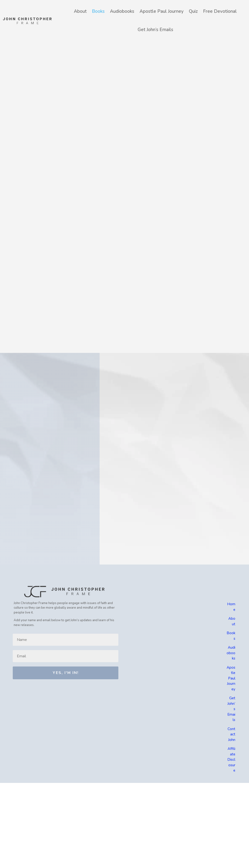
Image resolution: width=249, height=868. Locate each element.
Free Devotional (220, 11)
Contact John (231, 734)
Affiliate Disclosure (231, 760)
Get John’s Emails (155, 30)
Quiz (193, 11)
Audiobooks (122, 11)
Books (98, 11)
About (80, 11)
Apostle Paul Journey (162, 11)
